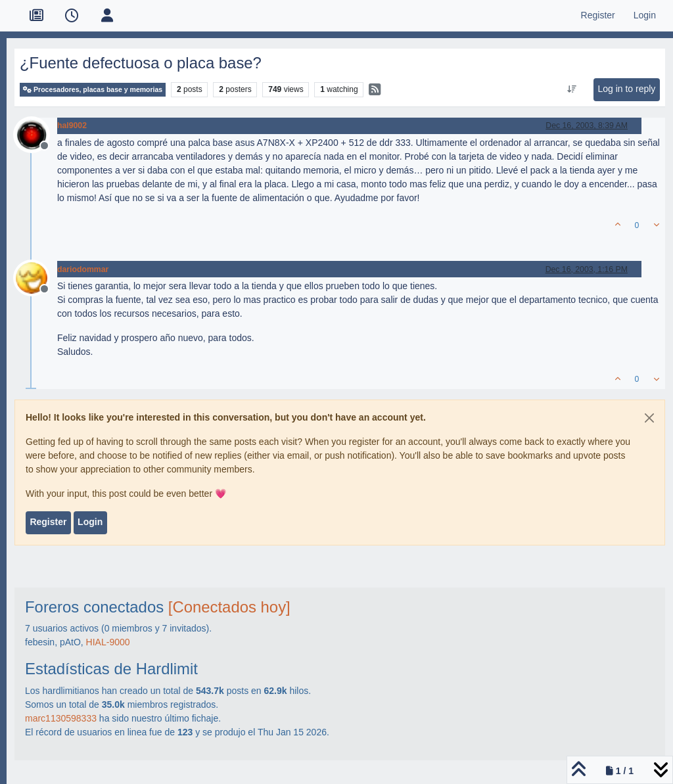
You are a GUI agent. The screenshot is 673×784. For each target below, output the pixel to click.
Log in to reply (626, 89)
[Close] (649, 418)
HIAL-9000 (108, 642)
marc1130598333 (61, 718)
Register (48, 522)
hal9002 (72, 126)
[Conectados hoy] (229, 607)
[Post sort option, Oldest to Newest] (572, 89)
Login (90, 522)
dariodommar (83, 269)
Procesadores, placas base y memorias (93, 90)
